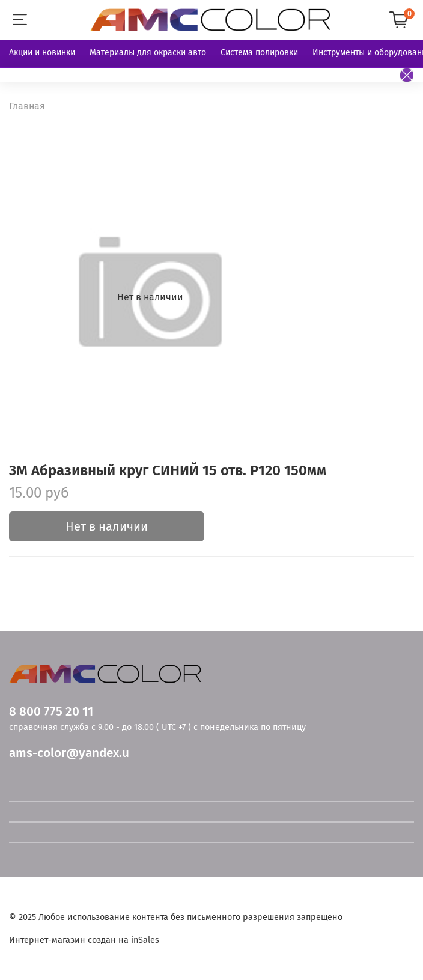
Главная (27, 106)
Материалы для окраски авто (148, 53)
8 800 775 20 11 (51, 712)
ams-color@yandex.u (69, 753)
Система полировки (259, 53)
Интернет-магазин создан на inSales (84, 940)
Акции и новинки (42, 53)
